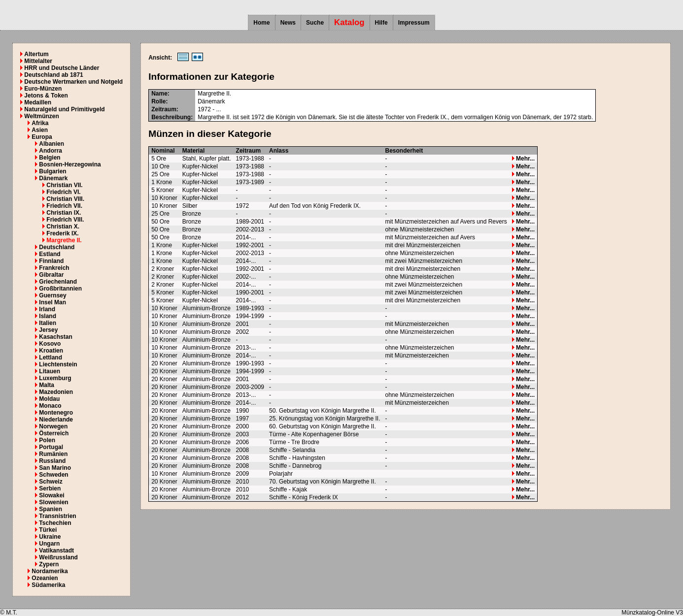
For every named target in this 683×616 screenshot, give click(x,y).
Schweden (53, 475)
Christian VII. (64, 185)
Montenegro (56, 413)
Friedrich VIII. (65, 220)
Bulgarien (52, 171)
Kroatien (51, 351)
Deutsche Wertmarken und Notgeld (73, 82)
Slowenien (53, 502)
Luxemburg (55, 378)
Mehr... (523, 159)
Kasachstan (55, 337)
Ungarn (49, 544)
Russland (52, 461)
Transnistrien (57, 516)
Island (48, 316)
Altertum (36, 54)
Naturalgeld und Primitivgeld (64, 109)
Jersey (48, 330)
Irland (47, 309)
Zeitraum (249, 151)
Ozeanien (45, 578)
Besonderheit (404, 151)
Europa (42, 137)
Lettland (51, 357)
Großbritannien (60, 289)
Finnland (51, 261)
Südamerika (48, 585)
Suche (315, 23)
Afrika (40, 123)
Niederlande (56, 420)
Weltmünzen (41, 116)
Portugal (51, 447)
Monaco (50, 406)
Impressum (414, 23)
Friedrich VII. (64, 206)
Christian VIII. (65, 199)
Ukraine (50, 537)
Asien (40, 130)
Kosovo (50, 344)
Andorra (51, 151)
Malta (47, 385)
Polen (47, 440)
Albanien (51, 144)
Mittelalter (38, 61)
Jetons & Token (46, 96)
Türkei (48, 530)
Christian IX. (64, 213)
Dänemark (53, 178)
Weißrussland (58, 557)
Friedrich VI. (63, 192)
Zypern (49, 564)
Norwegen (53, 426)
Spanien (51, 509)
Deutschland (57, 247)
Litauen (50, 371)
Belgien (50, 158)
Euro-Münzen (43, 89)
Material (193, 151)
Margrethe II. (64, 240)
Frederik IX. (62, 233)
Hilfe (381, 23)
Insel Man (52, 302)
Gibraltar (51, 275)
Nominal (163, 151)
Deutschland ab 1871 (53, 75)
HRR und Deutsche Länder (62, 68)
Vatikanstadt (56, 551)
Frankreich (54, 268)
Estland (50, 254)
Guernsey (52, 295)
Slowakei (51, 495)
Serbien (50, 488)
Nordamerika (50, 571)
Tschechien (55, 523)
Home (261, 23)
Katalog (349, 22)
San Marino (55, 468)
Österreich (54, 433)
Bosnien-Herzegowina (70, 164)
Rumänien (53, 454)
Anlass (279, 151)
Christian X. (63, 227)
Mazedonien (56, 392)
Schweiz (51, 482)
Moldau (49, 399)
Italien (48, 323)
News (288, 23)
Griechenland (58, 282)
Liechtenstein (58, 364)
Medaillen (38, 102)
